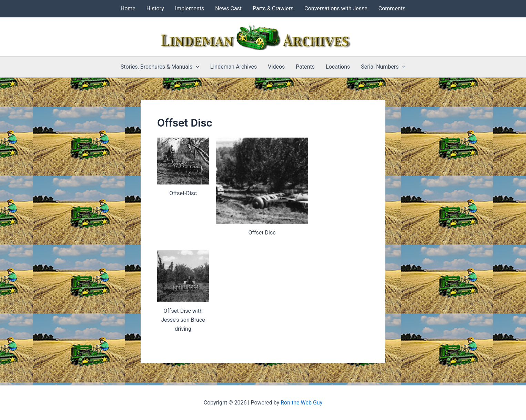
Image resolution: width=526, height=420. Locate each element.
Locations (338, 67)
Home (128, 8)
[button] (196, 67)
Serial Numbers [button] (383, 67)
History (155, 8)
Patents (305, 67)
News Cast (228, 8)
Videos (276, 67)
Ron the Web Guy (301, 403)
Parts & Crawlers (273, 8)
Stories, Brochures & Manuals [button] (160, 67)
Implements (190, 8)
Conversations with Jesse (336, 8)
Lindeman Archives (234, 67)
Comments (392, 8)
